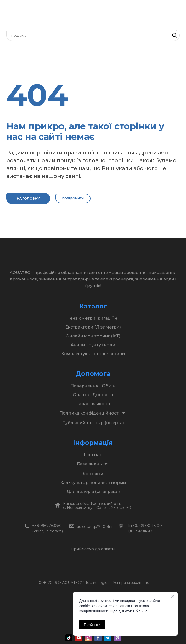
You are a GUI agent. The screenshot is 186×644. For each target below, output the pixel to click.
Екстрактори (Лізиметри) (93, 327)
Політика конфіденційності (89, 413)
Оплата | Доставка (93, 395)
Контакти (93, 474)
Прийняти (92, 625)
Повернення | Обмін (93, 386)
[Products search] (93, 35)
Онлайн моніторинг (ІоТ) (93, 336)
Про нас (93, 455)
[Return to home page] (60, 16)
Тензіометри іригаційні (93, 318)
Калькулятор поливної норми (93, 483)
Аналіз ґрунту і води (93, 345)
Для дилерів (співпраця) (93, 491)
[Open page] (58, 505)
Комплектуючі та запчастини (93, 354)
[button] (174, 35)
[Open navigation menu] (174, 16)
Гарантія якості (93, 404)
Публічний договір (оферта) (93, 423)
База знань (89, 464)
